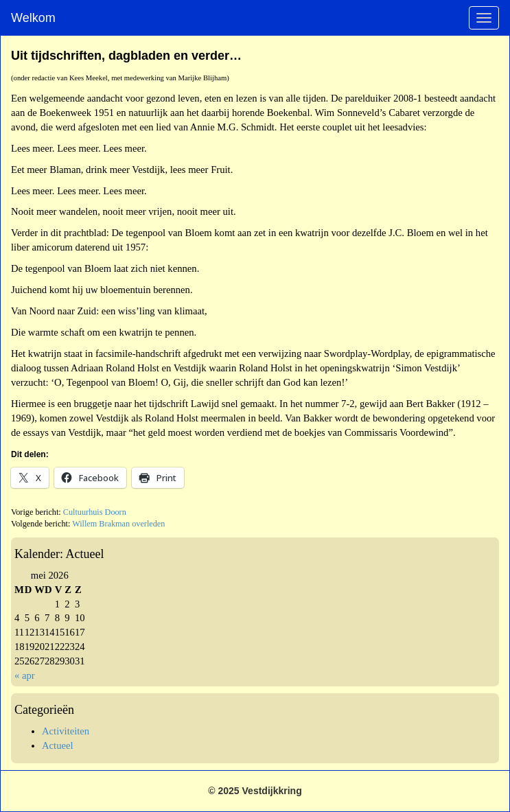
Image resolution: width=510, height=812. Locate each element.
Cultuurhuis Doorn (95, 512)
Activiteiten (66, 731)
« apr (25, 675)
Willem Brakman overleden (118, 524)
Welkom (33, 18)
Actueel (58, 745)
